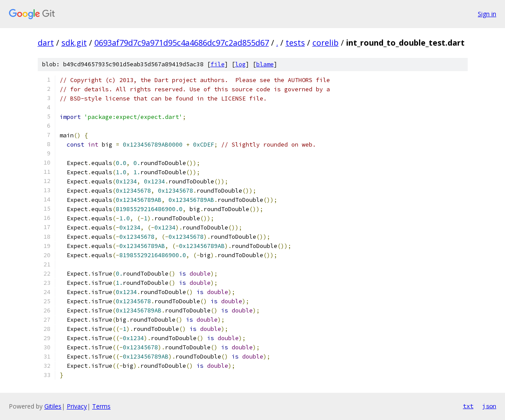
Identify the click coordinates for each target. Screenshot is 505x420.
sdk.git (74, 43)
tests (295, 43)
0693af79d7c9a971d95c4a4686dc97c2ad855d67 (182, 43)
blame (265, 64)
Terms (101, 406)
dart (46, 43)
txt (468, 406)
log (240, 64)
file (218, 64)
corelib (326, 43)
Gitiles (53, 406)
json (489, 406)
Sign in (487, 14)
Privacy (77, 406)
